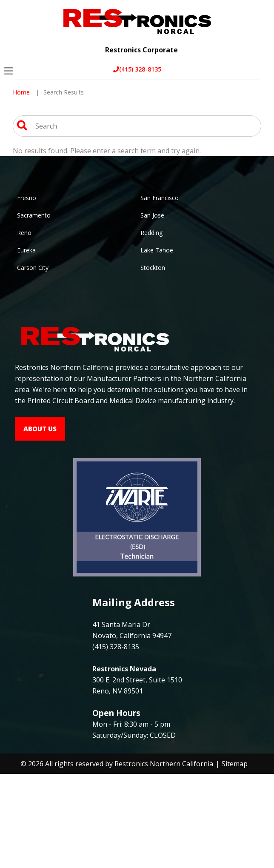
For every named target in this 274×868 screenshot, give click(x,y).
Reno (24, 233)
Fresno (27, 198)
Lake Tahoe (157, 250)
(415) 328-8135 (137, 69)
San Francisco (160, 198)
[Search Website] (22, 127)
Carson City (33, 268)
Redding (151, 233)
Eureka (26, 250)
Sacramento (34, 215)
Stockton (153, 268)
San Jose (152, 215)
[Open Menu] (9, 71)
